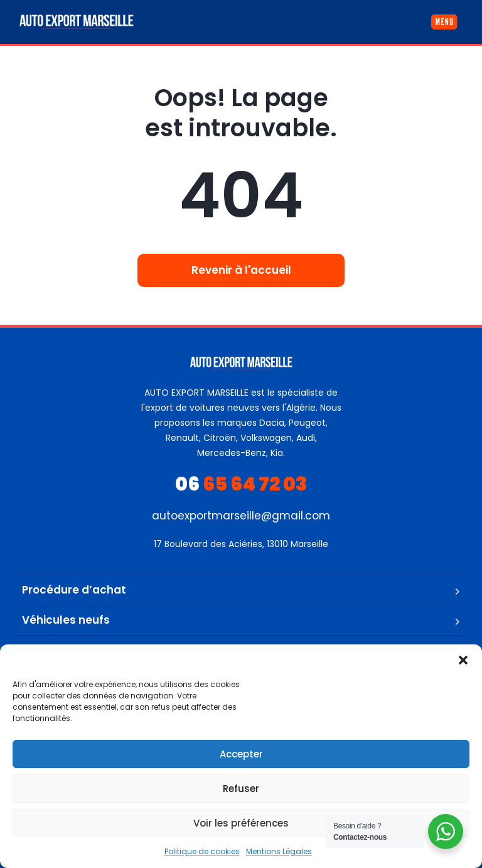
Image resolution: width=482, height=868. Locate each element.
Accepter (241, 754)
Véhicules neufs (66, 620)
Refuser (241, 789)
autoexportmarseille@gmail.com (241, 516)
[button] (463, 660)
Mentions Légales (279, 851)
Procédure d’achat (74, 590)
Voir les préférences (241, 823)
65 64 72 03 (241, 484)
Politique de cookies (202, 851)
